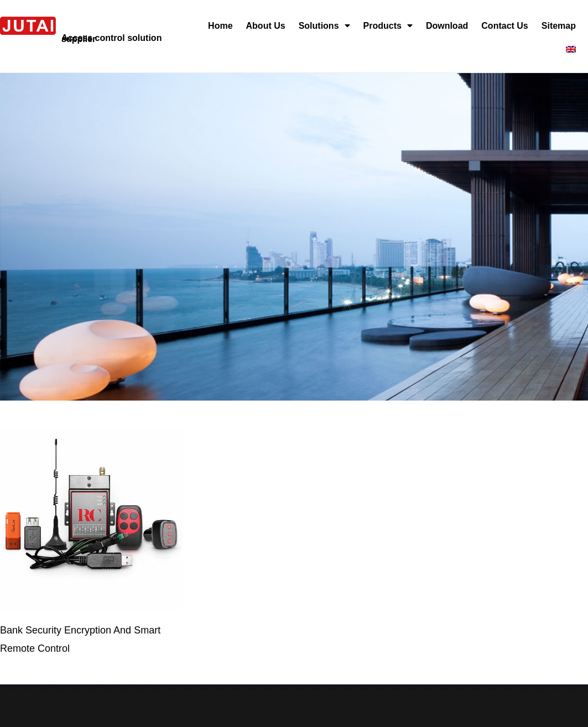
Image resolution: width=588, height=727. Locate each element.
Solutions (324, 26)
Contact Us (504, 26)
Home (220, 26)
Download (447, 26)
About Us (266, 26)
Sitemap (559, 26)
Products (388, 26)
